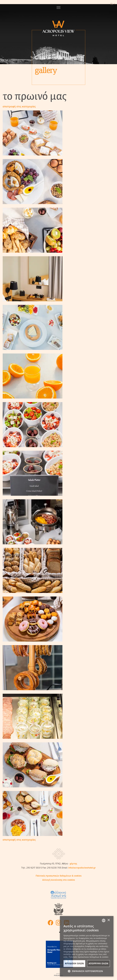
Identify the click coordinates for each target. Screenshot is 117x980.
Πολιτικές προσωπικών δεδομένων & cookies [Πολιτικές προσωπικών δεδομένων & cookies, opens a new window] (89, 957)
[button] (87, 971)
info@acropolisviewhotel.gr (82, 868)
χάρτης (73, 864)
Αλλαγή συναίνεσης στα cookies (59, 880)
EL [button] (113, 4)
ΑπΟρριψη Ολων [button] (98, 963)
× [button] (109, 920)
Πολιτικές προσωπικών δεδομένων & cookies (59, 876)
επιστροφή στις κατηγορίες (19, 106)
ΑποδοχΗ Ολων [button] (74, 963)
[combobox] (104, 920)
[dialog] (87, 946)
